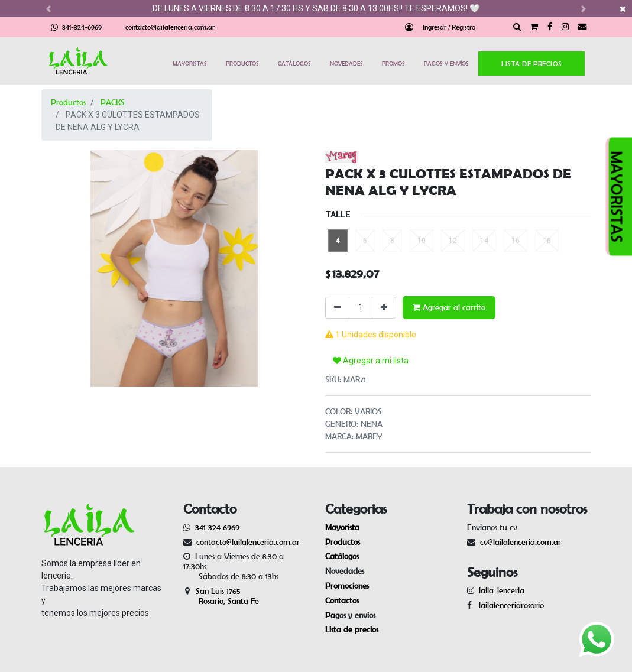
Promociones (347, 581)
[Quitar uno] (337, 308)
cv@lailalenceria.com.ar (521, 537)
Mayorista (342, 522)
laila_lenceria (502, 586)
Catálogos (342, 551)
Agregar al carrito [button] (449, 307)
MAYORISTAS (190, 63)
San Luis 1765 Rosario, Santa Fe (221, 591)
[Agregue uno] (384, 308)
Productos (68, 102)
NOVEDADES (346, 63)
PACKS (113, 102)
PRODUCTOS (242, 63)
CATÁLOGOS (294, 63)
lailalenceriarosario (509, 600)
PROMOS (393, 63)
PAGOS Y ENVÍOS (446, 63)
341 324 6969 (217, 522)
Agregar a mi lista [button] (371, 339)
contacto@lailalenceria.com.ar (170, 27)
